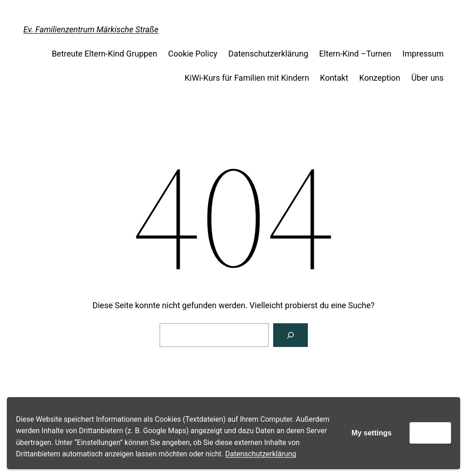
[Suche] (291, 335)
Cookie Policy (193, 54)
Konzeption (380, 78)
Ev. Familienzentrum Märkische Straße (91, 29)
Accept (430, 432)
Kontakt (334, 78)
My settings (372, 433)
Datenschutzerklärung (261, 454)
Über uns (428, 78)
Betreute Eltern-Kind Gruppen (104, 54)
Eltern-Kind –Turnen (355, 54)
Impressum (423, 54)
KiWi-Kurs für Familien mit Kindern (247, 78)
